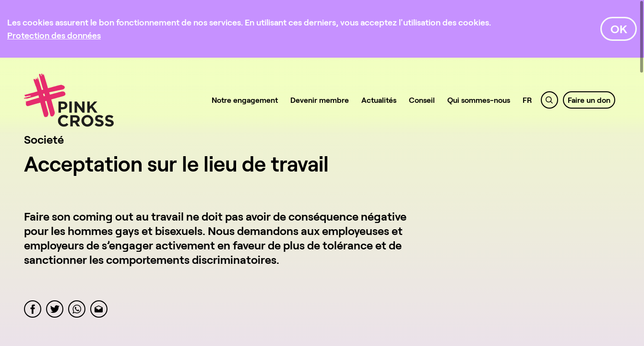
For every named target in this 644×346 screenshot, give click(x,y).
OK (619, 29)
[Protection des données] (54, 35)
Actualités (379, 100)
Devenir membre (320, 100)
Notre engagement (245, 100)
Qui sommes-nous (479, 100)
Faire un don (589, 100)
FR (527, 100)
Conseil (422, 100)
